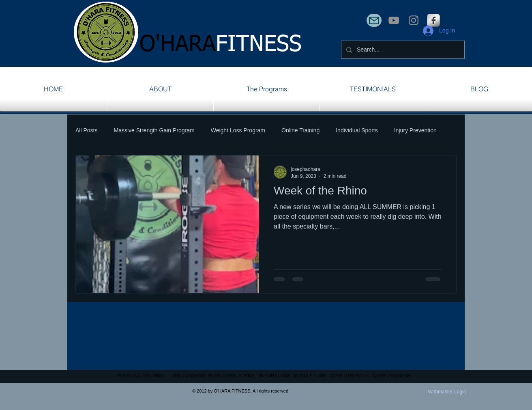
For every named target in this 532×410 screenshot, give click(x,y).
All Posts (86, 130)
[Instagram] (414, 20)
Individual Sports (357, 130)
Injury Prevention (415, 130)
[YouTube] (394, 20)
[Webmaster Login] (447, 392)
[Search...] (402, 50)
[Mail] (374, 20)
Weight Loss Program (238, 130)
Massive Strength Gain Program (154, 130)
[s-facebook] (433, 20)
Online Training (300, 130)
